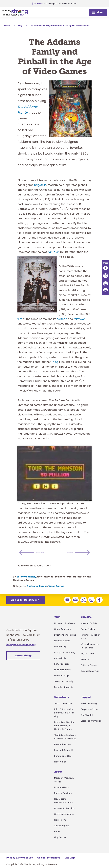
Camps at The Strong (65, 658)
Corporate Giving (89, 715)
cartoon (62, 319)
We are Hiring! (23, 661)
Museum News (61, 793)
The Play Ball (87, 720)
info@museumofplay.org (21, 650)
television (80, 319)
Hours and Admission (65, 629)
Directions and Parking (65, 640)
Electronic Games (37, 591)
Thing (55, 362)
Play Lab (85, 665)
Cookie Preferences (49, 863)
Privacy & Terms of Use (20, 863)
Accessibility (60, 663)
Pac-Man (54, 252)
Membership (60, 652)
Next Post (65, 558)
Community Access (64, 819)
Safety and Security (64, 687)
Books (57, 837)
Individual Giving (89, 709)
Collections (62, 702)
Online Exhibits (88, 634)
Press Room (60, 825)
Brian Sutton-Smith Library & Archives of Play (64, 718)
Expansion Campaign (91, 726)
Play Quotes (60, 843)
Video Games (56, 591)
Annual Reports (62, 831)
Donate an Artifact (63, 761)
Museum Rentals (62, 675)
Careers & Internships (65, 814)
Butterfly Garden (89, 671)
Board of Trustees (63, 798)
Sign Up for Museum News (26, 605)
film (20, 319)
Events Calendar (62, 646)
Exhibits (86, 622)
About (58, 777)
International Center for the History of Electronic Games (64, 731)
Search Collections (63, 709)
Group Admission (63, 634)
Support (86, 702)
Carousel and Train (90, 676)
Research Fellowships (65, 756)
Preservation (60, 767)
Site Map (70, 863)
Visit (57, 622)
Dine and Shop (61, 681)
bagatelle (40, 185)
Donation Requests (64, 693)
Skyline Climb (87, 659)
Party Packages (62, 669)
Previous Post (48, 553)
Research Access (63, 750)
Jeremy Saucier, (26, 582)
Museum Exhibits (89, 629)
